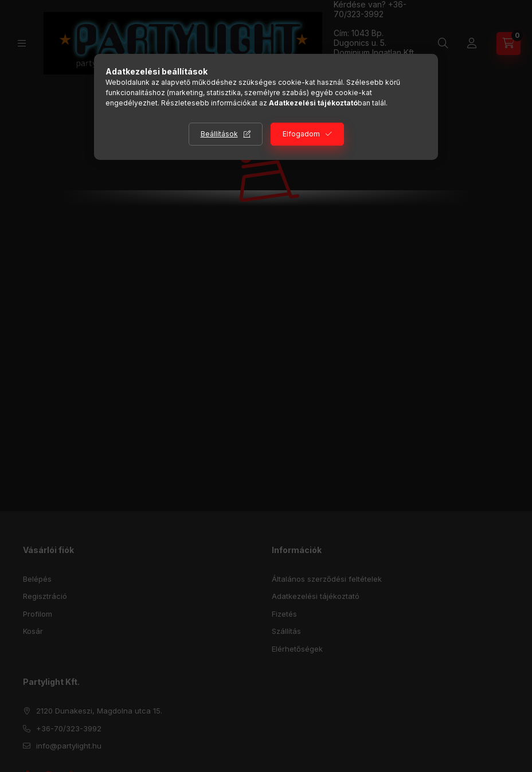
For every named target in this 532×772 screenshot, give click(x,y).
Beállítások (219, 134)
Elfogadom (301, 134)
